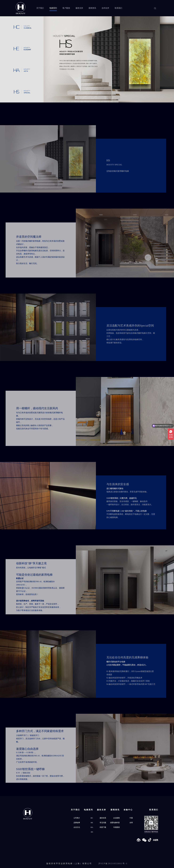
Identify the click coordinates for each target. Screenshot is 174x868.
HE (92, 823)
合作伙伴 (105, 8)
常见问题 (103, 823)
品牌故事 (77, 823)
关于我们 (40, 8)
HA (92, 827)
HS (92, 832)
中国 (131, 818)
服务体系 (103, 818)
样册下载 (103, 827)
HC (92, 818)
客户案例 (66, 8)
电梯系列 (53, 8)
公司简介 (77, 818)
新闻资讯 (92, 8)
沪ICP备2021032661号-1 (113, 863)
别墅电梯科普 (115, 823)
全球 (131, 823)
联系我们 (118, 8)
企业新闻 (116, 818)
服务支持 (79, 8)
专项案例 (116, 827)
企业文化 (77, 827)
